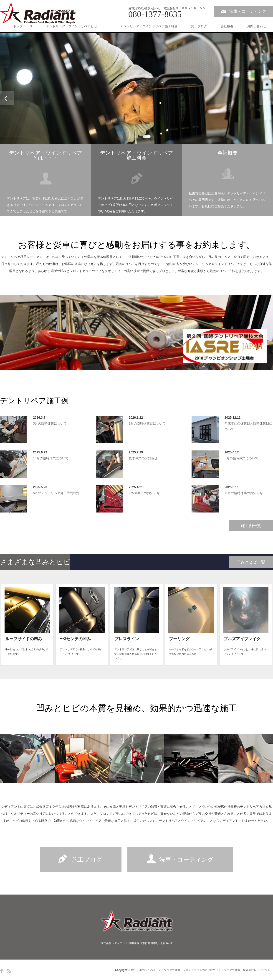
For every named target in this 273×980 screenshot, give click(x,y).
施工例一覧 (251, 526)
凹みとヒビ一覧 (251, 562)
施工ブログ (199, 26)
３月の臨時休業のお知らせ (244, 493)
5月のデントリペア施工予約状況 (56, 493)
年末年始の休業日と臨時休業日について (248, 426)
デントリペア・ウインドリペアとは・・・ (76, 26)
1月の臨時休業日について (147, 423)
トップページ (23, 26)
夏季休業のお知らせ (143, 458)
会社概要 (227, 26)
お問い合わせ (257, 26)
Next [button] (266, 98)
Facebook (1, 971)
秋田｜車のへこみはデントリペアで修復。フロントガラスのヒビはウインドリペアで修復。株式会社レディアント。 (202, 970)
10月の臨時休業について (51, 458)
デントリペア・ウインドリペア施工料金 (149, 26)
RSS (9, 971)
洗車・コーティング (248, 11)
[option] (136, 98)
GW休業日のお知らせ (144, 493)
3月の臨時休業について (50, 423)
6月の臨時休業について (241, 458)
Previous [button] (7, 98)
